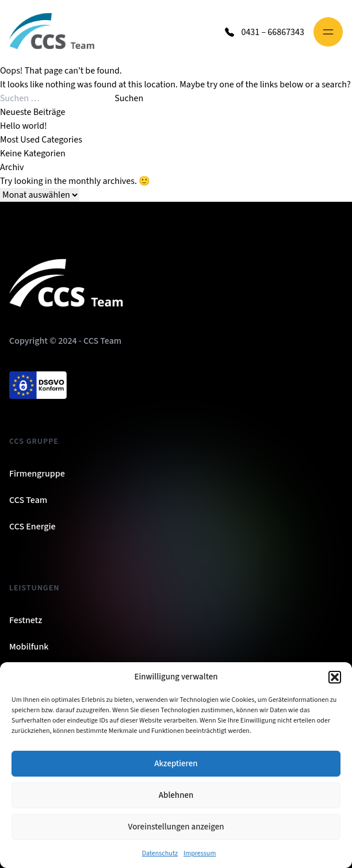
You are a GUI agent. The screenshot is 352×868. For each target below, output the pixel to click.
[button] (335, 677)
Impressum (200, 853)
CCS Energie (32, 527)
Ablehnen (176, 795)
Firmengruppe (37, 474)
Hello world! (24, 126)
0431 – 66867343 (273, 32)
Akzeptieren (176, 764)
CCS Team (28, 500)
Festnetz (26, 620)
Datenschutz (160, 853)
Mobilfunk (29, 647)
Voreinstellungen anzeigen (176, 827)
